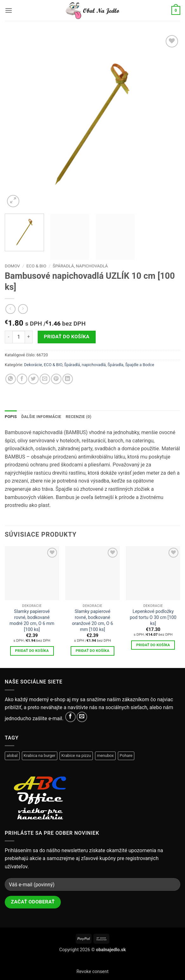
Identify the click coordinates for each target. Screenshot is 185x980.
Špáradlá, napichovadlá (80, 266)
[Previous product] (23, 309)
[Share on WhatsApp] (11, 379)
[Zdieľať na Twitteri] (33, 379)
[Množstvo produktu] (19, 337)
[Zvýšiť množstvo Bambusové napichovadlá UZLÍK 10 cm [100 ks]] (29, 337)
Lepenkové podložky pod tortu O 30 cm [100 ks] (153, 617)
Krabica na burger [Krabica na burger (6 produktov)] (40, 755)
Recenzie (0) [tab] (78, 417)
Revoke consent (92, 972)
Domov (12, 266)
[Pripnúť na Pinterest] (56, 379)
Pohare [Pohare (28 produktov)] (126, 755)
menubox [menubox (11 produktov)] (105, 755)
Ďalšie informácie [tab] (41, 417)
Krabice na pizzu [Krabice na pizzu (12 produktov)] (76, 755)
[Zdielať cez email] (45, 379)
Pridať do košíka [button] (32, 651)
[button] (9, 10)
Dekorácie (33, 365)
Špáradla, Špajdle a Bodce (131, 365)
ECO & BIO (36, 266)
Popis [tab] (11, 417)
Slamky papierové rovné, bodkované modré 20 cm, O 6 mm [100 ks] (32, 620)
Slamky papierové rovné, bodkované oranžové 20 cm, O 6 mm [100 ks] (92, 620)
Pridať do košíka (67, 337)
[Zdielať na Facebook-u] (22, 379)
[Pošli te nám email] (82, 717)
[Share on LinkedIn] (68, 379)
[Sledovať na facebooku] (70, 717)
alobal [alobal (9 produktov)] (12, 755)
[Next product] (10, 309)
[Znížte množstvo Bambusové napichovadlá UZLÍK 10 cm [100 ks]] (9, 337)
